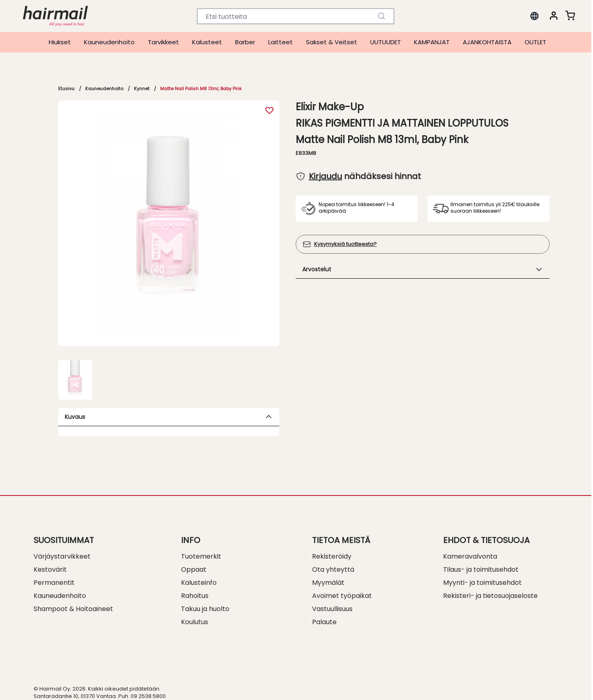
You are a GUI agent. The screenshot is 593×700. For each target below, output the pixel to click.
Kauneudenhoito (109, 42)
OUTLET (535, 42)
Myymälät (328, 583)
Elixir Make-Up (330, 107)
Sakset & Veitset (332, 42)
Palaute (324, 622)
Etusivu (66, 89)
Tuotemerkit (201, 556)
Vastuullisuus (332, 609)
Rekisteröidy (332, 556)
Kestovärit (50, 569)
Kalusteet (207, 42)
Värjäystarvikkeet (62, 556)
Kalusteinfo (199, 583)
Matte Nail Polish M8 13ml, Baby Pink (201, 89)
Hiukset (60, 42)
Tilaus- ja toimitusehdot (481, 569)
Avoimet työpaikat (342, 596)
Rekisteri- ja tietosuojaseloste (490, 596)
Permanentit (54, 583)
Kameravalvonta (470, 556)
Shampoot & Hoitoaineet (73, 609)
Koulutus (195, 622)
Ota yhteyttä (333, 569)
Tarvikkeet (163, 42)
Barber (245, 42)
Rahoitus (195, 596)
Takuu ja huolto (205, 609)
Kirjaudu (325, 176)
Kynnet (142, 89)
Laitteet (281, 42)
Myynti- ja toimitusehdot (482, 583)
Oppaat (194, 569)
